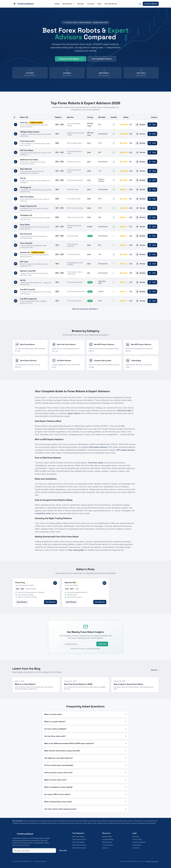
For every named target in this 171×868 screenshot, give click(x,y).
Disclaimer (136, 837)
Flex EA (23, 178)
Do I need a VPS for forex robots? (86, 794)
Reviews (81, 4)
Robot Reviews (107, 837)
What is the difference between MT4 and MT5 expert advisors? (86, 743)
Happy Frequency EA (28, 206)
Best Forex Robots (78, 837)
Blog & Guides (107, 842)
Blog (99, 4)
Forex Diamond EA (27, 141)
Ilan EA (23, 280)
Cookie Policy (137, 845)
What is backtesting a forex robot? (86, 802)
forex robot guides (76, 550)
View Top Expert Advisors (102, 60)
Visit (152, 125)
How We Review (111, 4)
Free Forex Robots (78, 842)
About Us (105, 848)
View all (155, 670)
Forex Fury (24, 123)
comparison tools (43, 513)
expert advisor (74, 413)
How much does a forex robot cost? (86, 773)
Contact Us (136, 848)
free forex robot (124, 411)
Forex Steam (25, 225)
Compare (91, 4)
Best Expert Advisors (79, 839)
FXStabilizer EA (26, 215)
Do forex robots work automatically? (86, 765)
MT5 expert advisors (126, 450)
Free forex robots (96, 463)
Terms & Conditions (139, 842)
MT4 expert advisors (98, 447)
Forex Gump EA (26, 243)
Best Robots (68, 4)
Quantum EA (25, 252)
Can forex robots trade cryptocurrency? (86, 809)
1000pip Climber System (30, 132)
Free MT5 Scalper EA (28, 299)
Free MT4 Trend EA (28, 290)
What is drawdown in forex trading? (86, 787)
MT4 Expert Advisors (79, 845)
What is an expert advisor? (86, 722)
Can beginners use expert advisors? (86, 758)
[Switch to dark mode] (140, 4)
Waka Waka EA (26, 169)
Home (57, 4)
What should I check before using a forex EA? (86, 751)
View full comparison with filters (85, 309)
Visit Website (50, 602)
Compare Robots (151, 4)
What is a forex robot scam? (86, 780)
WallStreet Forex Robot (29, 160)
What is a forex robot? (86, 714)
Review (141, 125)
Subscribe (102, 644)
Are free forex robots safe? (86, 736)
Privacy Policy (137, 839)
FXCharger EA (26, 187)
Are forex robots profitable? (86, 729)
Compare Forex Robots (71, 60)
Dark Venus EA (26, 234)
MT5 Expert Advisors (79, 848)
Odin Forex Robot (27, 197)
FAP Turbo (24, 262)
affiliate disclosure (152, 861)
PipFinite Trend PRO (28, 271)
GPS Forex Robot (27, 150)
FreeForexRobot (23, 4)
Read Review (22, 602)
